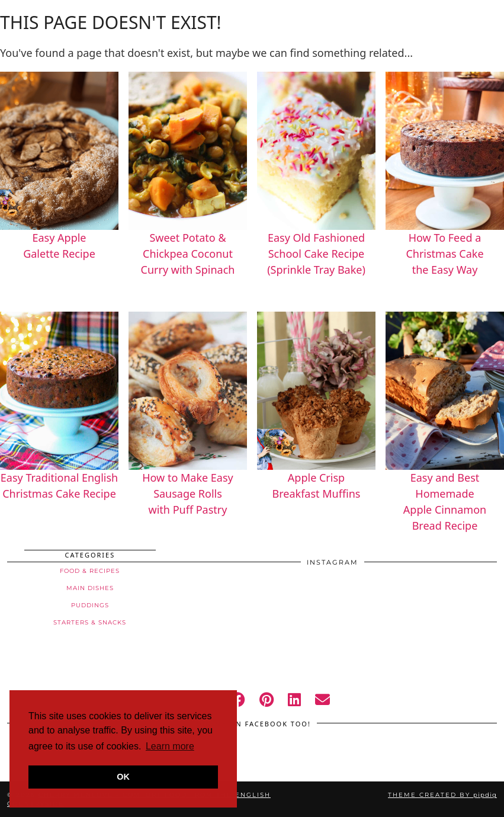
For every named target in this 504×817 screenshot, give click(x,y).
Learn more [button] (170, 746)
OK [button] (123, 777)
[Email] (322, 699)
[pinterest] (267, 699)
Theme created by (442, 795)
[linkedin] (294, 699)
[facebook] (238, 699)
